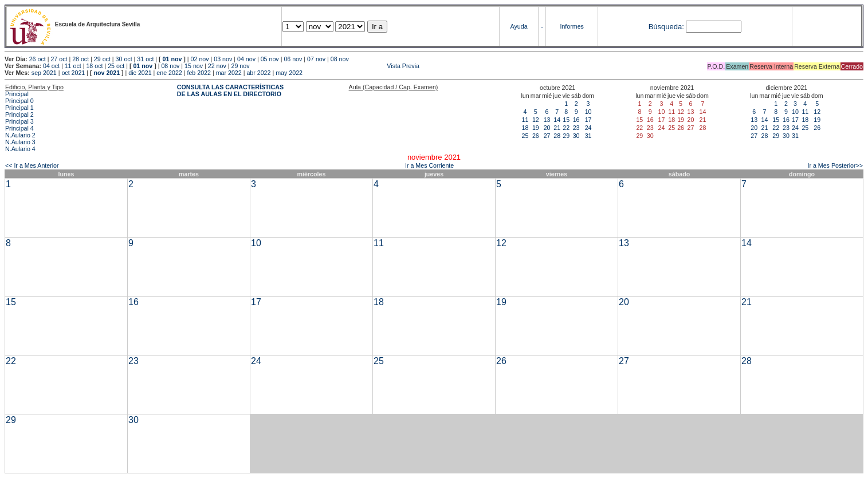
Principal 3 (19, 121)
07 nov (316, 59)
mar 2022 (229, 73)
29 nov (241, 66)
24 (588, 128)
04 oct (51, 66)
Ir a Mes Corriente (429, 165)
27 (547, 136)
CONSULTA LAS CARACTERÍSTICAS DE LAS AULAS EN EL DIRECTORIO (230, 90)
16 (576, 120)
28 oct (80, 59)
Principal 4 (19, 128)
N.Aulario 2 (20, 135)
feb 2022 (199, 73)
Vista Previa (335, 66)
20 (547, 128)
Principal (17, 94)
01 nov (172, 59)
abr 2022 (258, 73)
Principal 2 (19, 114)
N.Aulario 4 (20, 149)
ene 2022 (169, 73)
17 (588, 120)
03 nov (223, 59)
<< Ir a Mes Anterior (32, 165)
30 (576, 136)
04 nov (246, 59)
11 (525, 120)
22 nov (217, 66)
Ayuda (519, 26)
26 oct (38, 59)
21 (557, 128)
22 (566, 128)
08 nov (340, 59)
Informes (572, 26)
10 (588, 112)
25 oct (116, 66)
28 (557, 136)
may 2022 (289, 73)
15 (566, 120)
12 (536, 120)
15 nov (194, 66)
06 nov (293, 59)
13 (547, 120)
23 (576, 128)
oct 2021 (73, 73)
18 (525, 128)
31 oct (145, 59)
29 (566, 136)
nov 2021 (107, 73)
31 (588, 136)
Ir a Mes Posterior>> (835, 165)
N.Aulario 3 (20, 142)
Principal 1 (19, 108)
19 (536, 128)
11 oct (73, 66)
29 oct (102, 59)
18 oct (94, 66)
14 (557, 120)
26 (536, 136)
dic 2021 (140, 73)
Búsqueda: (666, 27)
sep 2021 (44, 73)
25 (525, 136)
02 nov (200, 59)
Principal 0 (19, 101)
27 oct (59, 59)
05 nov (270, 59)
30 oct (124, 59)
